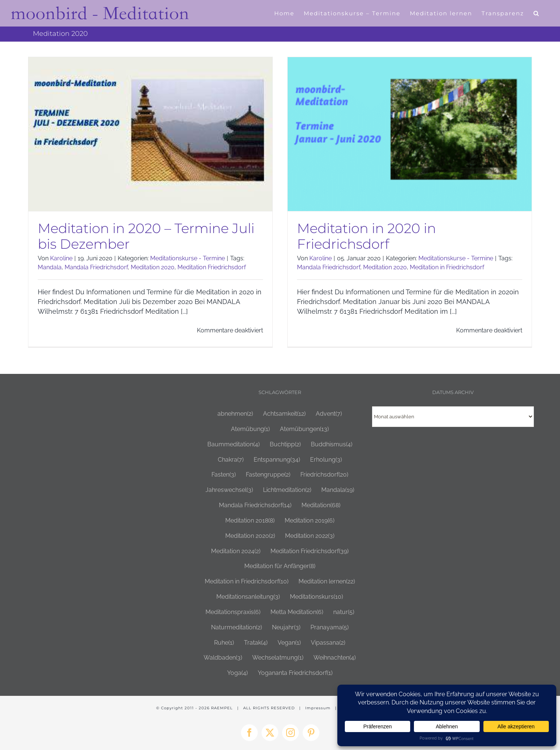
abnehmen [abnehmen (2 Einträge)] (235, 414)
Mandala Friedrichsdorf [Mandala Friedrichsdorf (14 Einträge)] (255, 505)
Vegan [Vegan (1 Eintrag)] (289, 642)
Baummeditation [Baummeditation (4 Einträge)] (233, 444)
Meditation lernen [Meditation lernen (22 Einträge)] (327, 581)
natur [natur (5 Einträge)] (344, 612)
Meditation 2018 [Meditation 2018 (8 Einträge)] (250, 520)
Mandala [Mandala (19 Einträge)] (338, 490)
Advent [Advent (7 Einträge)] (329, 414)
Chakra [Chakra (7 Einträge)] (231, 459)
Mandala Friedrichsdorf (96, 267)
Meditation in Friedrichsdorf (444, 267)
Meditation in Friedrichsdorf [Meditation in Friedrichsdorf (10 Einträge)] (247, 581)
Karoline (61, 258)
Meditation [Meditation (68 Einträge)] (321, 505)
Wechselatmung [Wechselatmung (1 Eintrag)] (278, 658)
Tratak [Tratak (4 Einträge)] (256, 642)
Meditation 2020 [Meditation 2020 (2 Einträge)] (250, 535)
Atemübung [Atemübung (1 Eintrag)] (250, 429)
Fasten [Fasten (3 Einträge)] (224, 475)
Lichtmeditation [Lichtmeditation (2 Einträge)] (287, 490)
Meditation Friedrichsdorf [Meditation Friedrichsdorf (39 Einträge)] (310, 551)
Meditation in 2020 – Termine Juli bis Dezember (146, 236)
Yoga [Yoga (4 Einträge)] (237, 673)
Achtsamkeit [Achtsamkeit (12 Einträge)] (284, 414)
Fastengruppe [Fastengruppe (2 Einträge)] (268, 475)
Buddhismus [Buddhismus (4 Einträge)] (332, 444)
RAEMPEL (222, 708)
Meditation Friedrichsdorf (212, 267)
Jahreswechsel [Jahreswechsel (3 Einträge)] (229, 490)
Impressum (318, 708)
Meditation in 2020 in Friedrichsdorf (363, 236)
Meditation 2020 (153, 267)
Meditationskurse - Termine (188, 258)
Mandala (50, 267)
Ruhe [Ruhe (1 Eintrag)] (224, 642)
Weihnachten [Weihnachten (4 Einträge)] (335, 658)
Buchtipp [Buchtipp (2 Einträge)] (285, 444)
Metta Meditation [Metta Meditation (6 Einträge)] (297, 612)
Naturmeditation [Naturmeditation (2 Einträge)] (236, 627)
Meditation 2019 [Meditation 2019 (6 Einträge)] (310, 520)
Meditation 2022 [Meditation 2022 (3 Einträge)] (310, 535)
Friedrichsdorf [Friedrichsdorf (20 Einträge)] (324, 475)
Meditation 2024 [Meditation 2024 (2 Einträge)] (236, 551)
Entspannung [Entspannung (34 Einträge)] (277, 459)
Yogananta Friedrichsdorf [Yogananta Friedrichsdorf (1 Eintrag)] (295, 673)
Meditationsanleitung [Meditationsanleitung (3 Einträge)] (248, 597)
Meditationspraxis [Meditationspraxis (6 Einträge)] (233, 612)
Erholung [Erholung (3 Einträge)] (326, 459)
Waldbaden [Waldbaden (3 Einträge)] (223, 658)
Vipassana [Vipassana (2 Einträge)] (328, 642)
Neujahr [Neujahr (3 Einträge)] (286, 627)
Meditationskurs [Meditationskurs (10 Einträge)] (316, 597)
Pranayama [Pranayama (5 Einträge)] (329, 627)
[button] (536, 13)
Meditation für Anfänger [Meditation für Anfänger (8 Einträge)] (280, 566)
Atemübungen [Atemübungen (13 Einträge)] (304, 429)
